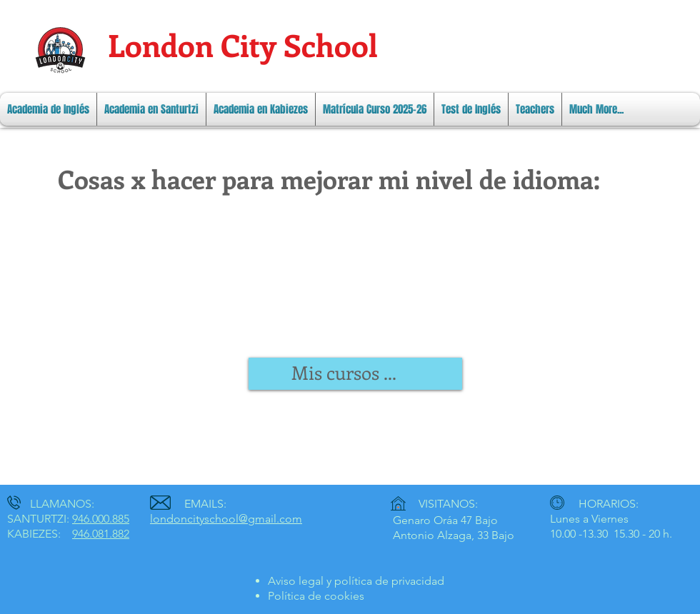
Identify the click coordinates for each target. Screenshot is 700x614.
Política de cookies (316, 596)
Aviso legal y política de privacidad (356, 581)
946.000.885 (101, 519)
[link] (356, 373)
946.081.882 (101, 534)
